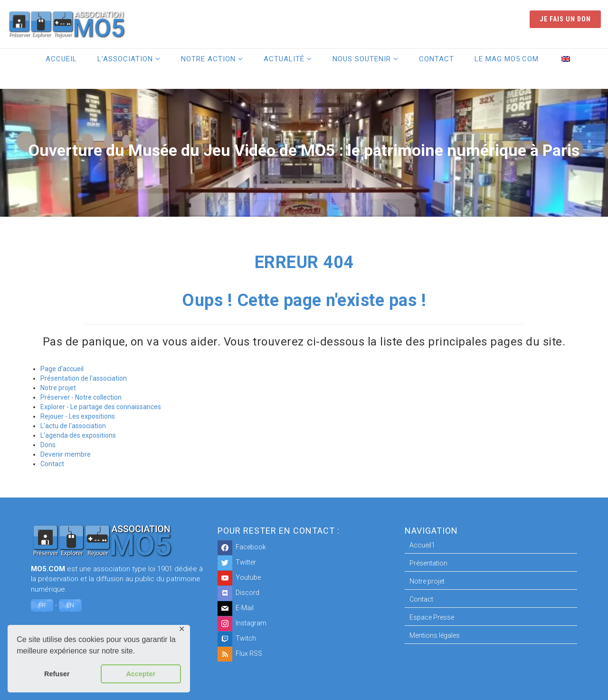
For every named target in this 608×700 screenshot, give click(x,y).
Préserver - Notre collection (81, 397)
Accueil (61, 59)
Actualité (284, 59)
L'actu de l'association (73, 426)
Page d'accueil (62, 369)
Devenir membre (66, 454)
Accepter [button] (141, 674)
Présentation (428, 563)
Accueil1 (422, 545)
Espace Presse (432, 617)
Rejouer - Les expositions (78, 416)
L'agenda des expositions (78, 435)
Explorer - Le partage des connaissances (101, 407)
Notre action (208, 59)
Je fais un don (565, 19)
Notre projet (58, 388)
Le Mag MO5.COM (507, 59)
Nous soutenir (362, 59)
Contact (437, 59)
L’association (125, 59)
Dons (48, 445)
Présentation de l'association (84, 378)
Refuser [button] (57, 674)
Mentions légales (435, 635)
